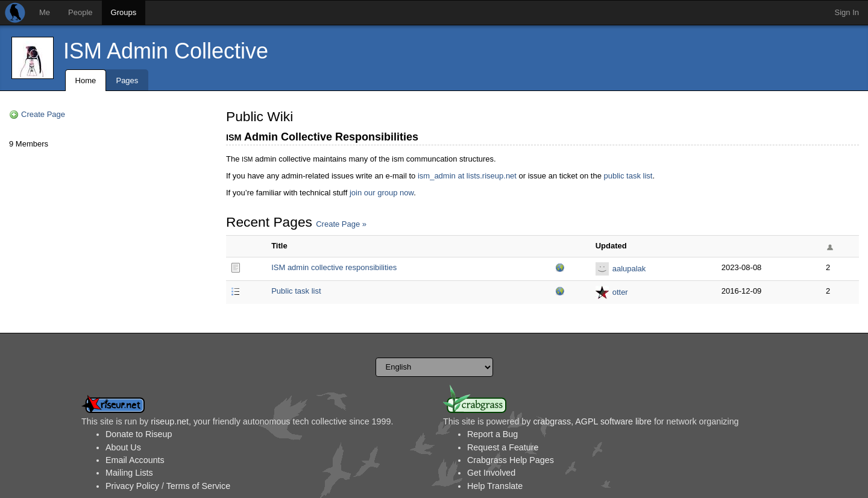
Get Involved (491, 473)
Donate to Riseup (139, 434)
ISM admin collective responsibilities (334, 267)
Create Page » (341, 224)
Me (45, 12)
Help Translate (495, 486)
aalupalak (629, 269)
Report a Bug (492, 434)
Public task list (296, 291)
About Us (123, 447)
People (80, 12)
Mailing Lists (129, 473)
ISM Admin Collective (166, 51)
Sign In (847, 12)
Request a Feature (503, 447)
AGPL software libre (613, 421)
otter (620, 292)
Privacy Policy (132, 486)
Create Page (43, 114)
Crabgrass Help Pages (511, 460)
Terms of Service (198, 486)
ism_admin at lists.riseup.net (467, 176)
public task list (628, 176)
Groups (124, 12)
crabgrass (552, 421)
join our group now (382, 193)
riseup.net (170, 421)
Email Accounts (135, 460)
